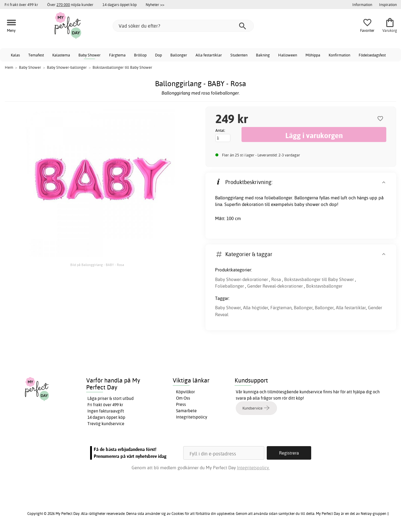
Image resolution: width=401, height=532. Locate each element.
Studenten (239, 55)
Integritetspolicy (192, 417)
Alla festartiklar (209, 55)
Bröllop (140, 55)
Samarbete (186, 411)
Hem (9, 67)
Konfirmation (339, 55)
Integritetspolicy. (253, 468)
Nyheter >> (155, 5)
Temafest (36, 55)
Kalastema (61, 55)
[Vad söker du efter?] (183, 26)
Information (362, 5)
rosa (259, 198)
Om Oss (183, 398)
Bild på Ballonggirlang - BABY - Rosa (97, 265)
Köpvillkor (185, 392)
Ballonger (179, 55)
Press (181, 404)
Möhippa (313, 55)
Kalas (15, 55)
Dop (158, 55)
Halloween (288, 55)
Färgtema (117, 55)
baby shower (307, 204)
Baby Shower (90, 55)
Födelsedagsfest (372, 55)
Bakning (263, 55)
